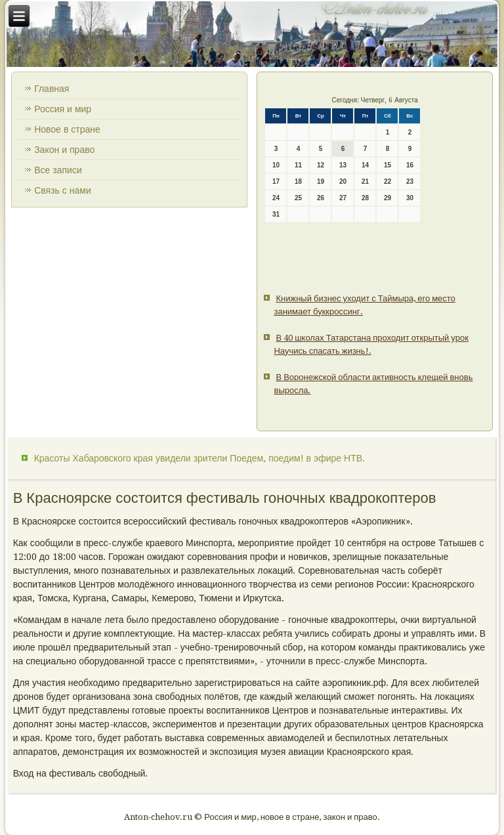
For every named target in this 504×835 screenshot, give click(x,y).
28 (365, 198)
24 (276, 198)
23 (410, 182)
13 (343, 165)
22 (388, 182)
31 (276, 214)
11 (298, 165)
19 (321, 182)
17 (276, 182)
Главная (52, 89)
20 (343, 182)
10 (276, 165)
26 (321, 198)
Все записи (58, 170)
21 (365, 182)
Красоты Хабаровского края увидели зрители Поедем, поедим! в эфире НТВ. (199, 458)
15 (388, 165)
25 (298, 198)
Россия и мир (63, 109)
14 (365, 165)
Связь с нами (63, 190)
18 (298, 182)
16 (410, 165)
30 (410, 198)
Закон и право (64, 150)
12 (321, 165)
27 (343, 198)
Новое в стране (67, 129)
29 (388, 198)
